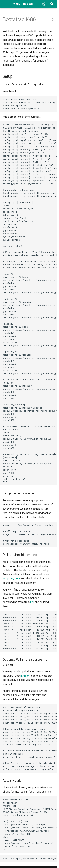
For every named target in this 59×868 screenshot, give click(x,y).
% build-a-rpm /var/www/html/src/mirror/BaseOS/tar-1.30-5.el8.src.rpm (30, 859)
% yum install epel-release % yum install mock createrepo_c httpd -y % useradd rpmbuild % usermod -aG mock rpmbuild (29, 104)
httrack (25, 676)
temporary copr (11, 579)
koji (32, 602)
